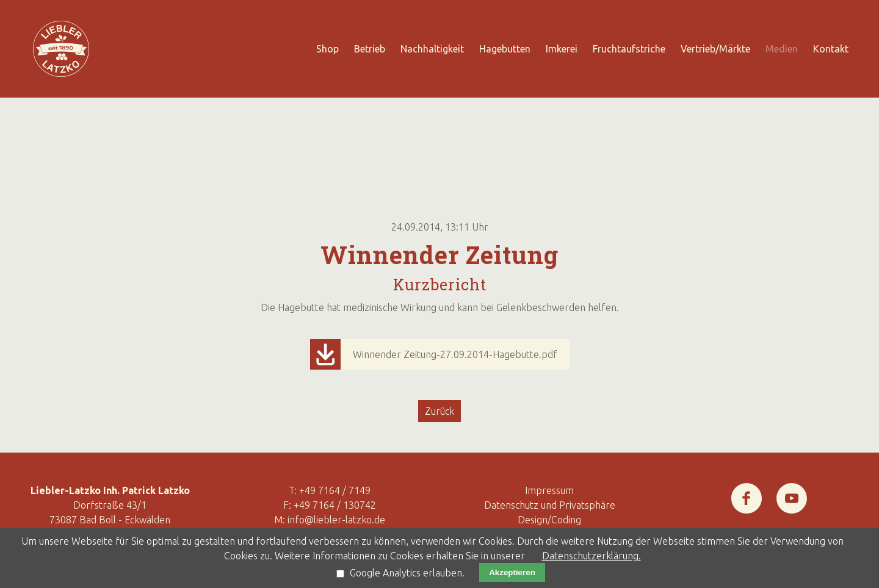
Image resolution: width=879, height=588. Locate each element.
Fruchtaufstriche (629, 49)
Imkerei (562, 49)
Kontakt (831, 49)
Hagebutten (505, 49)
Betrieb (370, 49)
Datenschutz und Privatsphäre (550, 505)
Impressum (549, 490)
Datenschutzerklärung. (591, 556)
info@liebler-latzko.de (336, 520)
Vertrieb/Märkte (715, 49)
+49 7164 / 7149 (335, 490)
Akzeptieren (512, 572)
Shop (327, 49)
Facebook (747, 490)
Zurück (440, 411)
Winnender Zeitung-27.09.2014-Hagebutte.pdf (455, 354)
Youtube (792, 490)
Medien (782, 49)
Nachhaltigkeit (432, 49)
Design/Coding (549, 520)
